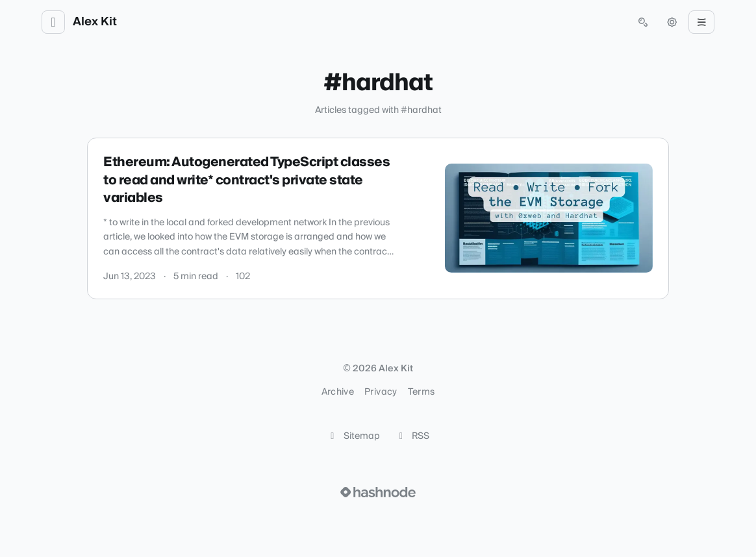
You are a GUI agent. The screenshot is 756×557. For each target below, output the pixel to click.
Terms (422, 392)
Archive (338, 392)
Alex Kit (95, 22)
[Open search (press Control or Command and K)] (643, 22)
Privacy (381, 392)
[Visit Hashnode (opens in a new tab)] (378, 492)
